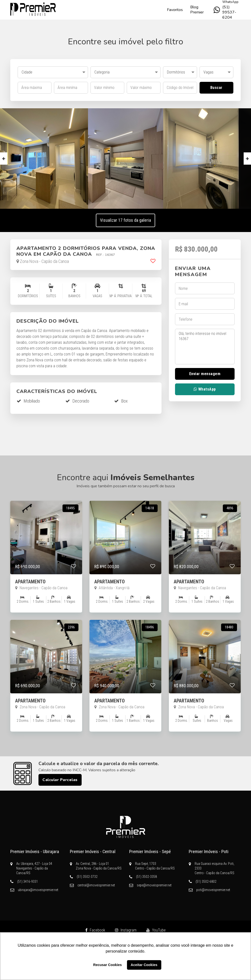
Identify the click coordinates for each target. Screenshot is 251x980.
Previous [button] (4, 159)
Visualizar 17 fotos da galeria (125, 220)
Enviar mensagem (205, 374)
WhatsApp (205, 389)
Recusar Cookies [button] (107, 965)
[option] (126, 159)
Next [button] (247, 159)
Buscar (216, 88)
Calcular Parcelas (60, 780)
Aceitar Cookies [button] (144, 965)
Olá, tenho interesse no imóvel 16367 (205, 347)
